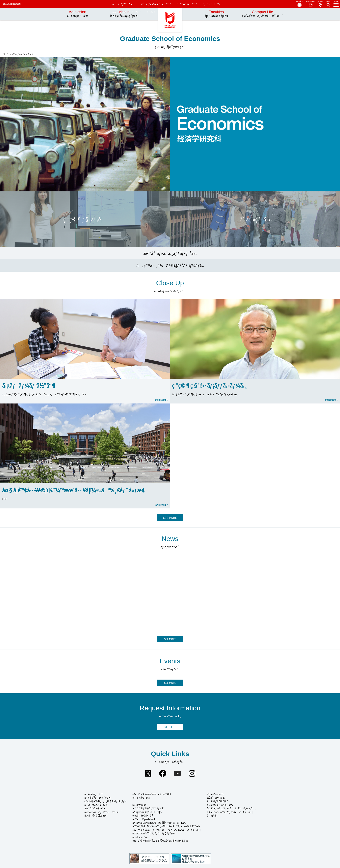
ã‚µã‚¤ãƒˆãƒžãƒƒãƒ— (219, 801)
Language (298, 4)
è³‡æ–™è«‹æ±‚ (215, 794)
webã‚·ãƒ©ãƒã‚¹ (143, 815)
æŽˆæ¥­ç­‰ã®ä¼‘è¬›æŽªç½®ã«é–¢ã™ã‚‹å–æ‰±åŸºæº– (166, 826)
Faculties (216, 14)
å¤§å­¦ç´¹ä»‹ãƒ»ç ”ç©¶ (98, 798)
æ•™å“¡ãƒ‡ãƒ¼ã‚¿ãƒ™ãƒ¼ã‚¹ (148, 808)
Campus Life (263, 14)
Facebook (163, 773)
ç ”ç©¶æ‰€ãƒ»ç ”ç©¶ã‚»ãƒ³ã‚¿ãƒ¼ (105, 801)
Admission (78, 14)
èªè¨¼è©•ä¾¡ (141, 798)
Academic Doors (141, 837)
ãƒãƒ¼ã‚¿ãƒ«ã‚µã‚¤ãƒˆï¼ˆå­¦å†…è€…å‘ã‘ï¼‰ (159, 823)
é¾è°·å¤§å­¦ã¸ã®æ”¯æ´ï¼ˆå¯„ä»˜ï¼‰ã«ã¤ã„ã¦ (167, 830)
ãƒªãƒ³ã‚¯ (212, 815)
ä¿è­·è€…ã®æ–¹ (213, 4)
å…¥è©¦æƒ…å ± (94, 794)
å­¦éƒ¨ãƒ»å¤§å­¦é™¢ (95, 808)
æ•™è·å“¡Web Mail (144, 819)
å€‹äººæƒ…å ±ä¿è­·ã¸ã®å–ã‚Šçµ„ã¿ (231, 808)
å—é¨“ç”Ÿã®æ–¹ (123, 4)
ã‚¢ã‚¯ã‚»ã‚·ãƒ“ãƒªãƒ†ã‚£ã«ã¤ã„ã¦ (230, 812)
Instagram (192, 773)
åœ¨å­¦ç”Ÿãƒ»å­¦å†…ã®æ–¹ (156, 4)
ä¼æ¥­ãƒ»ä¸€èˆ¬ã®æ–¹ (127, 12)
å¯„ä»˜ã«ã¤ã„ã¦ (159, 12)
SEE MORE (170, 518)
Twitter (148, 773)
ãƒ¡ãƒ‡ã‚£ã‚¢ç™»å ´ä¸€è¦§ (147, 812)
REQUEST (170, 727)
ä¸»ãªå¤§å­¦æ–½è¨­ (96, 815)
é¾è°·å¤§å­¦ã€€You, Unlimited (170, 20)
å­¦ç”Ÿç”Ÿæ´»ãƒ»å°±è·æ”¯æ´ (103, 812)
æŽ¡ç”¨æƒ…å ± (216, 798)
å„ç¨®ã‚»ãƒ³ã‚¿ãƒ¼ (96, 805)
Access (320, 4)
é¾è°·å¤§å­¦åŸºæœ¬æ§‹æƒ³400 (152, 794)
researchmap (139, 805)
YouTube (177, 773)
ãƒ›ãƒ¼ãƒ (4, 54)
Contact (309, 4)
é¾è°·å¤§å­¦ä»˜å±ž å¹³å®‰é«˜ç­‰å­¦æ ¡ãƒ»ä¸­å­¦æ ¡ (161, 840)
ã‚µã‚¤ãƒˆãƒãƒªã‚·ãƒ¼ (220, 805)
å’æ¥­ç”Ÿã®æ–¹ (187, 4)
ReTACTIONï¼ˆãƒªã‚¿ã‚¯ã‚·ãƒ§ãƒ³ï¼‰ (154, 833)
